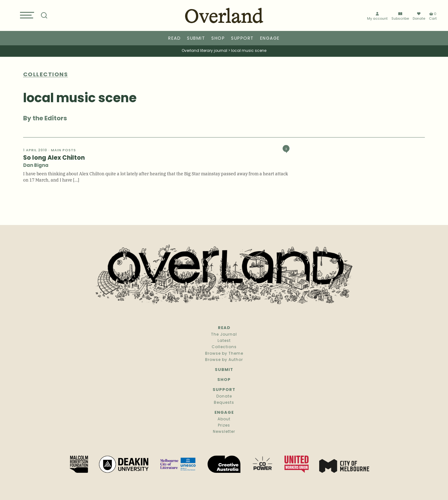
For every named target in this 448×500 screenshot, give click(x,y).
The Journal (224, 335)
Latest (224, 341)
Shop (218, 39)
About (224, 419)
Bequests (224, 403)
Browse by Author (224, 360)
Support (242, 39)
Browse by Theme (224, 354)
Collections (224, 347)
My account (377, 16)
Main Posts (63, 150)
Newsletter (224, 432)
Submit (196, 39)
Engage (270, 39)
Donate (419, 16)
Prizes (224, 426)
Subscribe (400, 16)
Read (174, 39)
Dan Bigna (36, 166)
